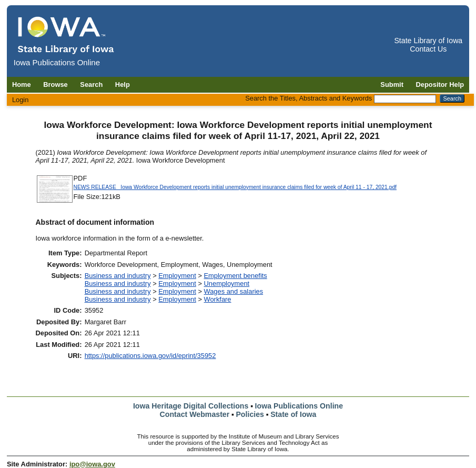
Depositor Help (440, 84)
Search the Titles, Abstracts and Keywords (308, 98)
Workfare (218, 299)
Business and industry (118, 276)
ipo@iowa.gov (92, 464)
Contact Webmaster (195, 414)
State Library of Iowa (428, 41)
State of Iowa (293, 414)
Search (91, 84)
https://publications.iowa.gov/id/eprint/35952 (150, 356)
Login (21, 100)
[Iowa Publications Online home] (66, 35)
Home (22, 84)
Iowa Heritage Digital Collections (191, 406)
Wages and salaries (234, 291)
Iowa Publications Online (299, 406)
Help (123, 84)
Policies (250, 414)
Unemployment (227, 283)
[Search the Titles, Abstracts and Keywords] (405, 99)
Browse (55, 84)
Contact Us (428, 49)
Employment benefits (236, 276)
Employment (177, 276)
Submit (392, 84)
